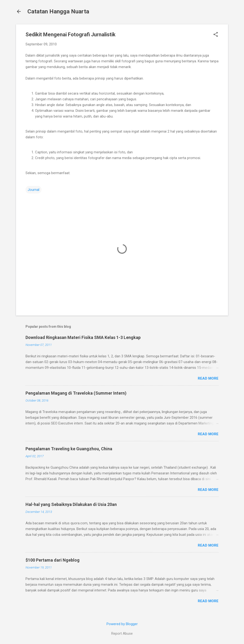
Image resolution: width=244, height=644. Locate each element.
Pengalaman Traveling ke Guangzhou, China (69, 449)
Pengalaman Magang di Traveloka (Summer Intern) (76, 393)
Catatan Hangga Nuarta (58, 11)
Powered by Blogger (122, 624)
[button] (216, 35)
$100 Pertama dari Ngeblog (53, 560)
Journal (33, 190)
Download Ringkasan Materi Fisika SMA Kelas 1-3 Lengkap (83, 337)
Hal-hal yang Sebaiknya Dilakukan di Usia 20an (71, 504)
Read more (208, 378)
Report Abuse (122, 633)
